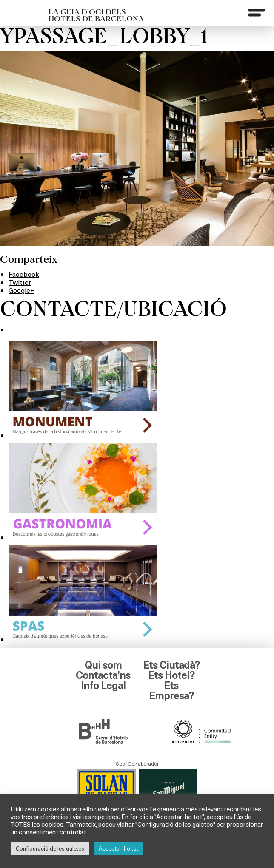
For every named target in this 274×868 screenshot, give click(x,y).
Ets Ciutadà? (171, 665)
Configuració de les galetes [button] (50, 848)
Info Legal (103, 686)
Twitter (20, 282)
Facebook (24, 274)
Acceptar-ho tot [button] (118, 848)
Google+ (21, 290)
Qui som (103, 665)
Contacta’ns (103, 675)
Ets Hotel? (171, 675)
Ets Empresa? (171, 691)
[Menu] (257, 12)
